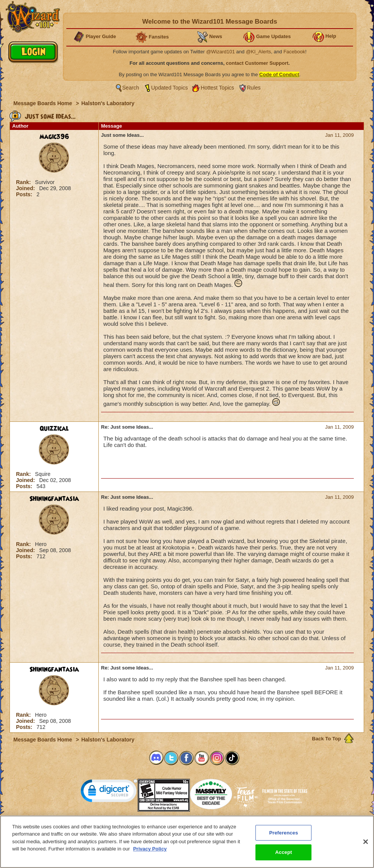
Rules (254, 88)
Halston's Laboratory (108, 103)
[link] (109, 792)
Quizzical (54, 429)
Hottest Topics (217, 88)
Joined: (26, 188)
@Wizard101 (221, 52)
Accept (284, 856)
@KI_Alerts (258, 52)
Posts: (25, 194)
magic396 (54, 137)
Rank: (24, 182)
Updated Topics (170, 88)
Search (131, 88)
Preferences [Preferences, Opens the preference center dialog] (284, 836)
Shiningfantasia (54, 499)
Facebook (294, 52)
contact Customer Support (257, 63)
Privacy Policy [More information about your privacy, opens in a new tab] (150, 852)
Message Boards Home (43, 103)
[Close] (366, 845)
